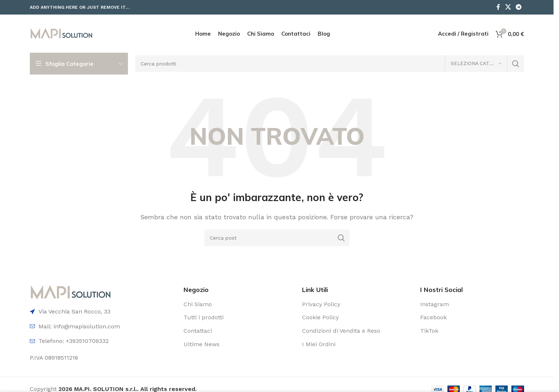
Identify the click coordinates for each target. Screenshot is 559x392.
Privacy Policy (321, 304)
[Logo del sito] (61, 33)
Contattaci (198, 331)
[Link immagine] (71, 292)
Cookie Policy (320, 317)
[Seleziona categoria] (476, 64)
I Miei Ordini (319, 344)
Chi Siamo (198, 304)
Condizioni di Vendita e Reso (341, 331)
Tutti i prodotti (204, 317)
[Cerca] (330, 64)
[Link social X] (508, 7)
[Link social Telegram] (518, 7)
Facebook (433, 317)
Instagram (435, 304)
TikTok (429, 331)
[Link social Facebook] (498, 7)
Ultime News (202, 344)
